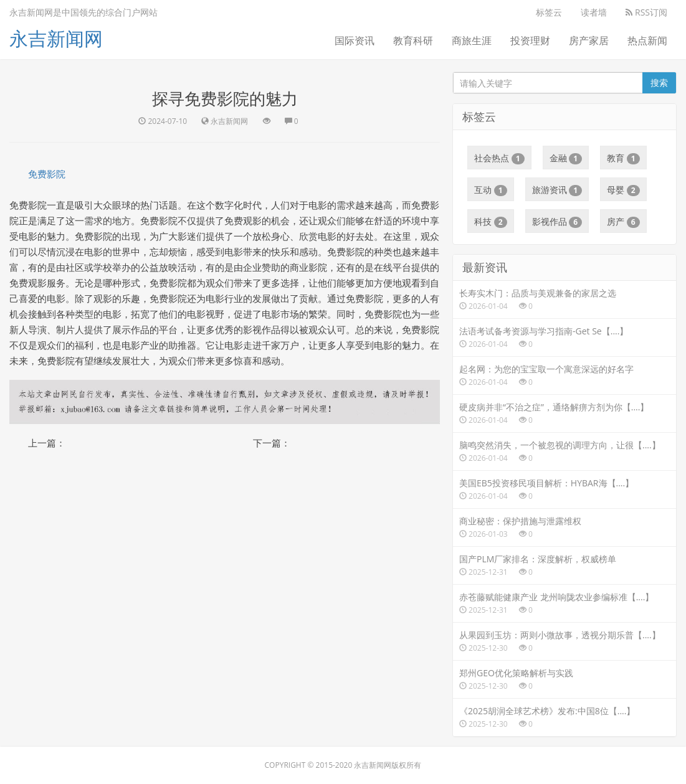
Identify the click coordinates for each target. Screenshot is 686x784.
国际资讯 (355, 40)
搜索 (659, 83)
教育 (623, 158)
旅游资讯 (557, 190)
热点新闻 (647, 40)
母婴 (623, 190)
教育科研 (413, 40)
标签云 (549, 12)
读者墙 (594, 12)
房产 (623, 222)
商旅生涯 (472, 40)
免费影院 (47, 174)
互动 (491, 190)
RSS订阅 (646, 12)
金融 (566, 158)
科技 (491, 222)
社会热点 (499, 158)
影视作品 (557, 222)
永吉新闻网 (56, 38)
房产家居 (589, 40)
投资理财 (530, 40)
